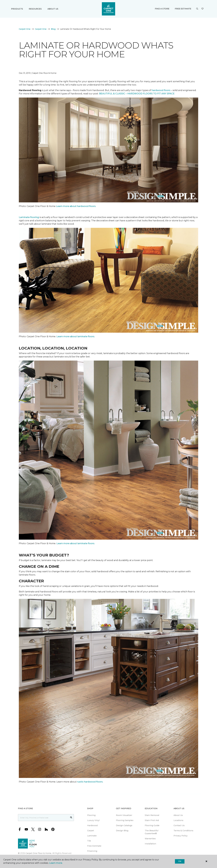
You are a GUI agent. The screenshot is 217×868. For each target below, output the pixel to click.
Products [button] (17, 9)
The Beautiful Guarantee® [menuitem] (152, 832)
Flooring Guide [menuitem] (152, 825)
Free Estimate (183, 9)
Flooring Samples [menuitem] (125, 820)
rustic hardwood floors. (90, 782)
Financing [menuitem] (92, 851)
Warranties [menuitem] (150, 839)
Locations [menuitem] (178, 820)
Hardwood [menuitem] (92, 825)
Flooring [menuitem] (91, 815)
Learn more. (56, 863)
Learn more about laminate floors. (76, 336)
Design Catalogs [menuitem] (124, 825)
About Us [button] (53, 9)
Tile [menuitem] (89, 841)
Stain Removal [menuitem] (152, 815)
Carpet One (25, 29)
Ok (180, 861)
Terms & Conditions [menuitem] (183, 831)
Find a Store (162, 9)
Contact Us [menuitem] (179, 825)
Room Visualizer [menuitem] (124, 815)
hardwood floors (161, 90)
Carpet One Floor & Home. (39, 853)
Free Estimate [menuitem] (94, 846)
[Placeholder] (43, 818)
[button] (197, 9)
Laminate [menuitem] (92, 836)
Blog (53, 29)
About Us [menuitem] (178, 815)
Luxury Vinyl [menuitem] (93, 820)
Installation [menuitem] (150, 844)
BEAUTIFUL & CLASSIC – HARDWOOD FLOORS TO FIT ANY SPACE (137, 94)
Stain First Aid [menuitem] (152, 820)
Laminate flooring (29, 217)
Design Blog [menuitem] (122, 831)
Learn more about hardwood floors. (76, 206)
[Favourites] (202, 9)
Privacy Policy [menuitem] (181, 836)
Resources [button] (35, 9)
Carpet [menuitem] (91, 831)
